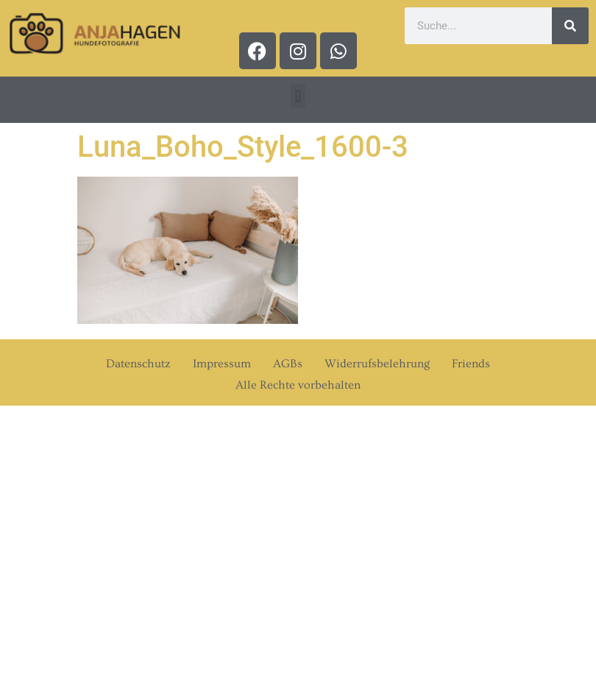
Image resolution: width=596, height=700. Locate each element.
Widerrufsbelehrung (377, 364)
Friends (471, 364)
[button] (298, 96)
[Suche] (570, 26)
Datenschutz (138, 364)
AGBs (288, 364)
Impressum (222, 364)
